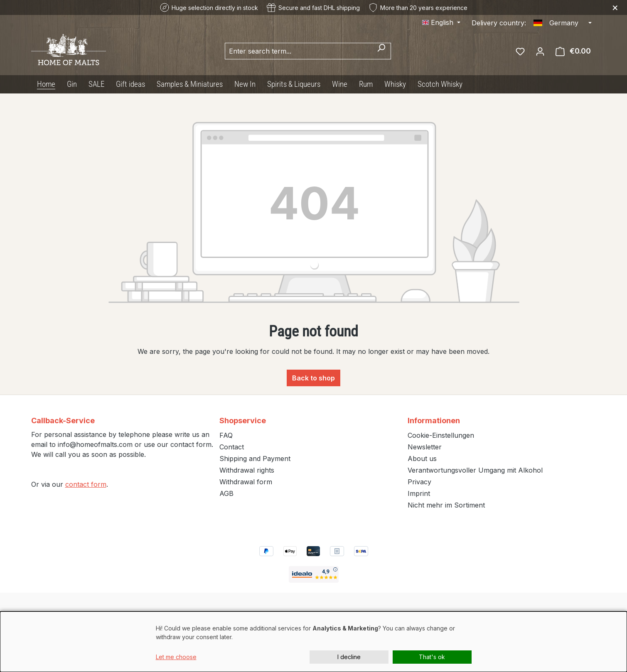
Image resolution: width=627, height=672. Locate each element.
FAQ (226, 435)
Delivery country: (499, 23)
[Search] (381, 51)
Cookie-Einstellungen (441, 435)
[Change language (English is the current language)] (441, 22)
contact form (86, 484)
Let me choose (176, 657)
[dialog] (313, 642)
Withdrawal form (246, 482)
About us (422, 459)
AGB (226, 493)
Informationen (434, 421)
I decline (349, 657)
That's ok (432, 657)
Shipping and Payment (255, 459)
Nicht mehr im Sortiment (446, 505)
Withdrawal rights (247, 470)
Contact (232, 447)
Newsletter (425, 447)
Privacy (419, 482)
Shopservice (243, 421)
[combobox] (298, 51)
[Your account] (540, 51)
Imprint (419, 493)
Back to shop (313, 378)
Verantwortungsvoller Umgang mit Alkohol (475, 470)
